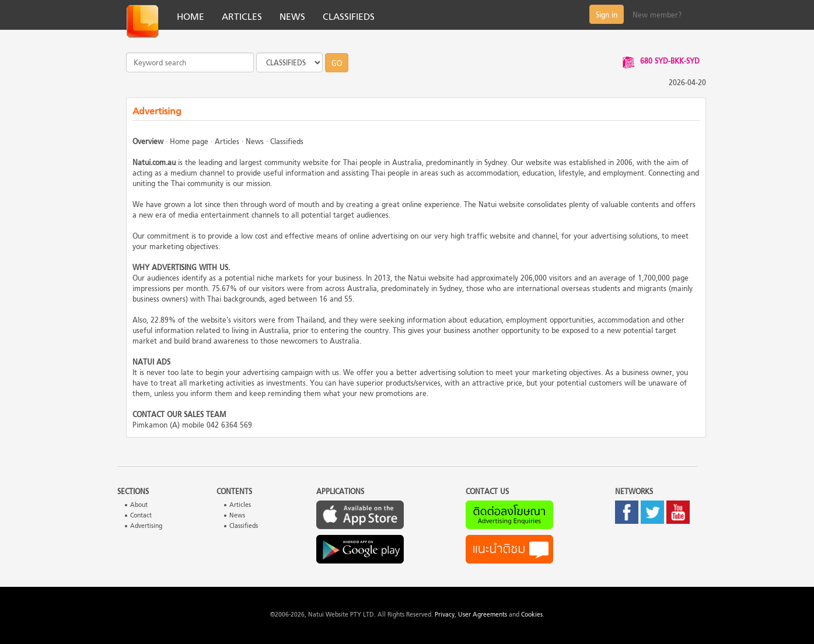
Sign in (607, 16)
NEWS (292, 17)
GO (337, 64)
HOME (191, 17)
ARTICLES (242, 17)
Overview (148, 142)
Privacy (445, 615)
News (255, 142)
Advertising (146, 526)
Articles (227, 142)
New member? (657, 16)
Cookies (532, 615)
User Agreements (483, 615)
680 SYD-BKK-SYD (670, 62)
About (139, 505)
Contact (141, 516)
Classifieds (287, 142)
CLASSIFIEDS (349, 17)
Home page (189, 142)
